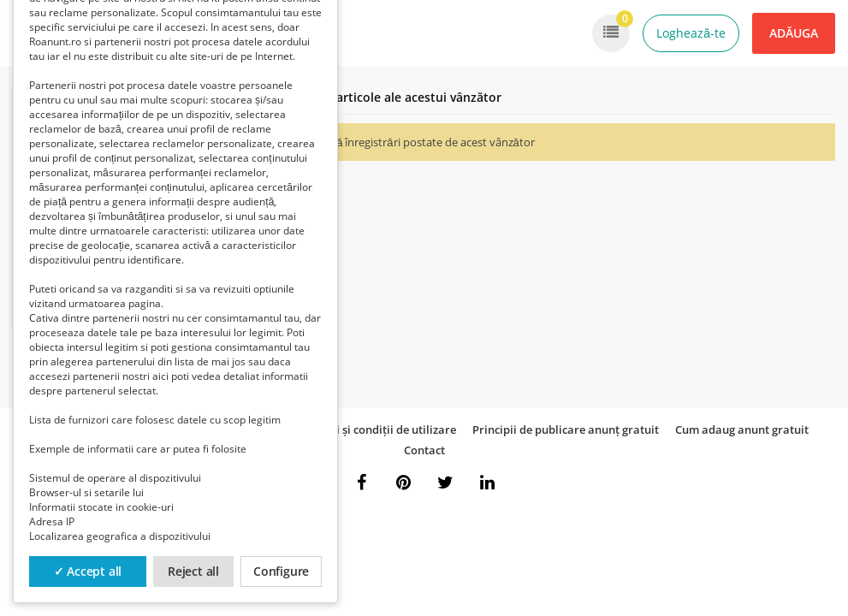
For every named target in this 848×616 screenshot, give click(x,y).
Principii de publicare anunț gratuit (566, 429)
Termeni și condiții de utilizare (376, 429)
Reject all (193, 571)
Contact (424, 450)
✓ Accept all (88, 571)
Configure (281, 571)
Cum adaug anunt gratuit (742, 429)
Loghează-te (691, 33)
